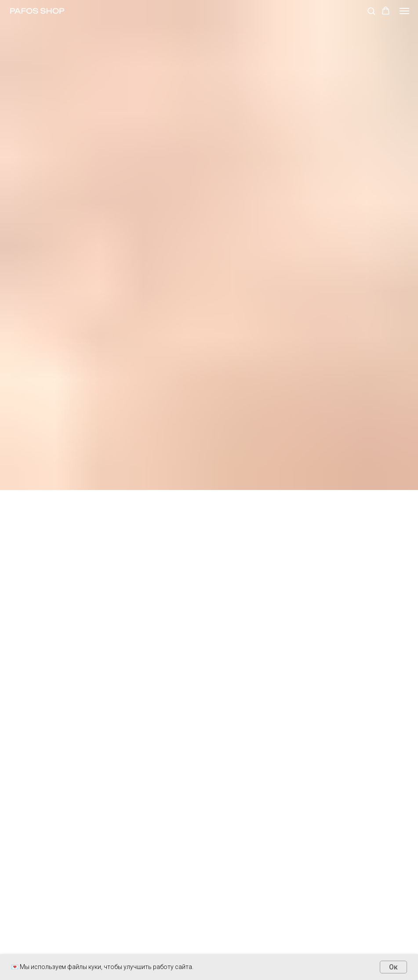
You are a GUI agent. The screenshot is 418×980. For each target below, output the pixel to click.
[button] (371, 11)
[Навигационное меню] (404, 11)
